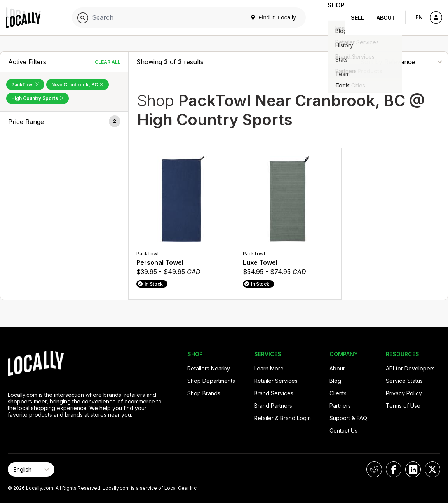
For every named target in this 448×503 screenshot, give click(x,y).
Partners (340, 406)
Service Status (404, 381)
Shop (331, 18)
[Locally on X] (432, 469)
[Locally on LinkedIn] (413, 469)
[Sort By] (401, 62)
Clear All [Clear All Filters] (108, 62)
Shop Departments (211, 381)
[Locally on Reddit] (374, 469)
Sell (357, 18)
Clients (338, 393)
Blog (335, 381)
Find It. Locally (262, 17)
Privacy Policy (404, 393)
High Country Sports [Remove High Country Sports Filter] (37, 98)
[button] (64, 122)
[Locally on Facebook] (394, 469)
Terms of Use (403, 406)
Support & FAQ (348, 418)
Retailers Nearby (209, 368)
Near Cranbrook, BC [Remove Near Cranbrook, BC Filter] (78, 85)
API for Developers (410, 368)
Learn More (269, 368)
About (386, 18)
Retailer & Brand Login (282, 418)
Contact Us (343, 431)
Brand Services (274, 393)
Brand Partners (273, 406)
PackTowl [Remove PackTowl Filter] (25, 85)
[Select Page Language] (31, 469)
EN (419, 17)
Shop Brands (204, 393)
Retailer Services (276, 381)
